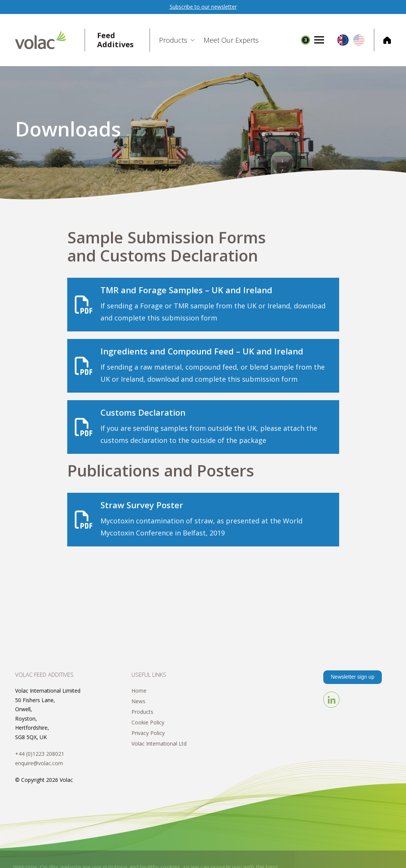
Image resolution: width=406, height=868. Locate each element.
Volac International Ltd (159, 743)
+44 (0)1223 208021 (40, 754)
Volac (50, 40)
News (138, 701)
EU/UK (343, 40)
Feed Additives (115, 40)
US (359, 40)
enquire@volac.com (39, 763)
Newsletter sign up (353, 677)
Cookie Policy (148, 722)
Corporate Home (382, 40)
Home (139, 691)
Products (142, 712)
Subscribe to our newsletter (203, 7)
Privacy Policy (148, 733)
